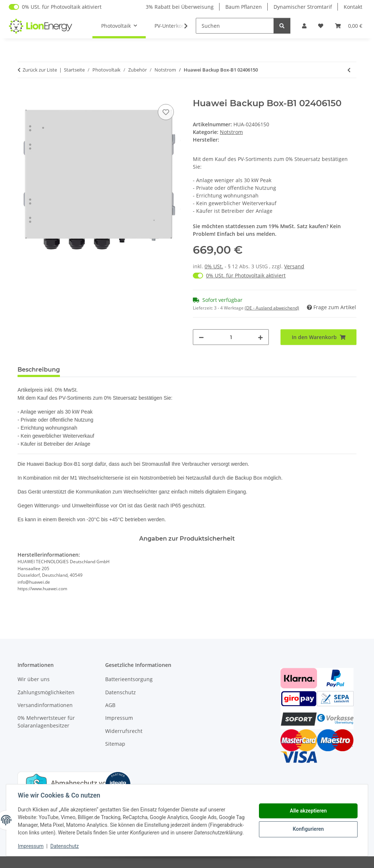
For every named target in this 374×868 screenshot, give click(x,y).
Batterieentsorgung (129, 679)
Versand (294, 266)
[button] (304, 26)
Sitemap (115, 744)
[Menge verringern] (201, 337)
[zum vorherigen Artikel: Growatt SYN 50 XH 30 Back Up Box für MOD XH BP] (349, 70)
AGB (110, 705)
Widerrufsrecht (124, 731)
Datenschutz (65, 846)
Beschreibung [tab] (39, 370)
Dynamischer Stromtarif (303, 7)
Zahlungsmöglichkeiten (46, 692)
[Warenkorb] (349, 26)
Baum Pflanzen (244, 7)
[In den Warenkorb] (23, 94)
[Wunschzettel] (321, 26)
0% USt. (214, 266)
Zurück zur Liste (40, 70)
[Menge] (231, 337)
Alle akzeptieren (308, 811)
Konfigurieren (308, 829)
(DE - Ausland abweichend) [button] (272, 308)
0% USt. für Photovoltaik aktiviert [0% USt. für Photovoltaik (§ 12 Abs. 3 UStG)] (62, 7)
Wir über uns (34, 679)
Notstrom (231, 132)
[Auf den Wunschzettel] (166, 112)
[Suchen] (235, 26)
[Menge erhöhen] (260, 337)
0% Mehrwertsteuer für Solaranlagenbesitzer (46, 722)
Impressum (31, 846)
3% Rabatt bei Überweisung (180, 7)
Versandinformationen (45, 705)
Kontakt (353, 7)
